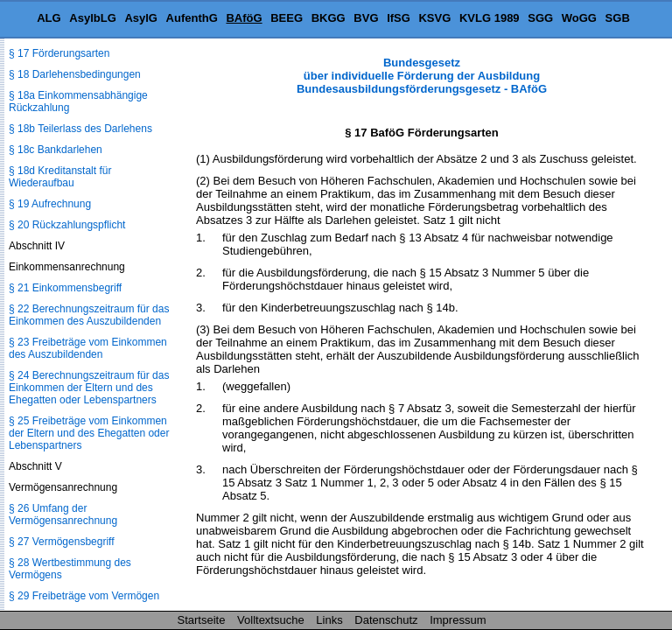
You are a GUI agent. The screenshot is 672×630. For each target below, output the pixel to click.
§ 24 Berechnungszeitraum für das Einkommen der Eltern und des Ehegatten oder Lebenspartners (89, 388)
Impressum (458, 620)
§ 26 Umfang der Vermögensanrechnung (63, 514)
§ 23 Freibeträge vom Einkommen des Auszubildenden (88, 348)
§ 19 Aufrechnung (50, 204)
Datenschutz (386, 620)
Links (329, 620)
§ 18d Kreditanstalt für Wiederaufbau (60, 177)
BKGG (329, 18)
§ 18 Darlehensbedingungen (75, 74)
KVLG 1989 (490, 18)
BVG (366, 18)
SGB (618, 18)
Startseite (202, 620)
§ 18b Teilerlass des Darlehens (80, 129)
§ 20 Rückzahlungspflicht (67, 225)
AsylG (141, 18)
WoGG (579, 18)
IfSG (399, 18)
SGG (540, 18)
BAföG (244, 18)
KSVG (434, 18)
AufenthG (192, 18)
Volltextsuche (271, 620)
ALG (49, 18)
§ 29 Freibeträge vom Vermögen (84, 596)
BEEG (287, 18)
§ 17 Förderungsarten (59, 53)
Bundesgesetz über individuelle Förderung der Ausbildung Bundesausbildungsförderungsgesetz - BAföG (422, 76)
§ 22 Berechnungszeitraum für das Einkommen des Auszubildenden (89, 315)
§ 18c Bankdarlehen (56, 150)
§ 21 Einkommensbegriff (65, 288)
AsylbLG (92, 18)
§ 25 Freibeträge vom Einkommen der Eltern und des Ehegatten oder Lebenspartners (89, 433)
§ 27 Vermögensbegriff (62, 542)
